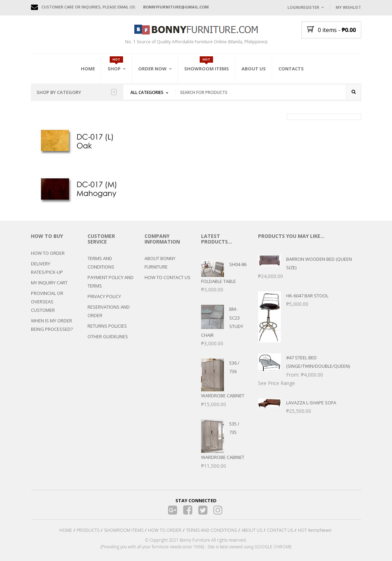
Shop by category (77, 92)
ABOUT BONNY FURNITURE (160, 263)
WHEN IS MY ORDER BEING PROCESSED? (52, 325)
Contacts (291, 69)
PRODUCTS (88, 530)
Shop (114, 69)
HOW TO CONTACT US (168, 277)
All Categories (147, 92)
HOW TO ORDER (48, 253)
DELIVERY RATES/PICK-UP (47, 268)
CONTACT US (280, 530)
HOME (66, 530)
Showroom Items (207, 69)
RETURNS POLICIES (107, 326)
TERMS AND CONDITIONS (101, 263)
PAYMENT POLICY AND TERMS (111, 282)
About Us (254, 69)
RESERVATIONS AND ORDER (109, 311)
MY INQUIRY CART (49, 283)
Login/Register (303, 7)
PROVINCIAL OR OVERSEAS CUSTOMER (47, 302)
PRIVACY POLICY (104, 296)
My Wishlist (348, 7)
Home (88, 69)
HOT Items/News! (315, 530)
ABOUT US (252, 530)
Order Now (152, 69)
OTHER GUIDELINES (108, 336)
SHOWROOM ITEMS (124, 530)
